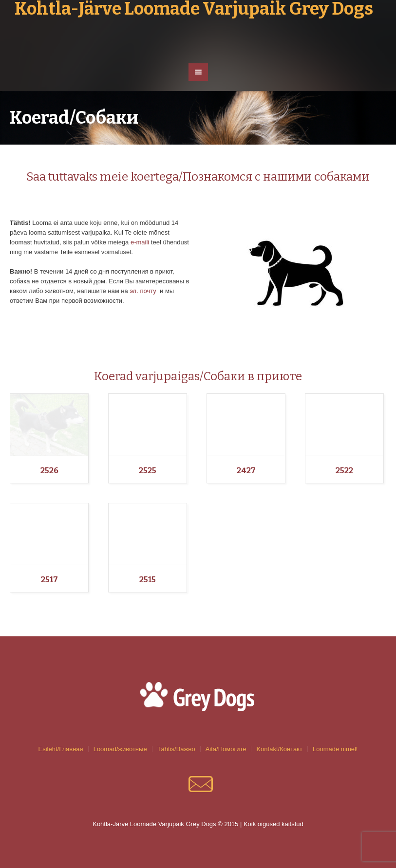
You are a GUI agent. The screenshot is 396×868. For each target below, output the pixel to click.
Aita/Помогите (226, 749)
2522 (344, 471)
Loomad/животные (120, 749)
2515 (148, 580)
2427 (246, 471)
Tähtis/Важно (176, 749)
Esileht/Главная (61, 749)
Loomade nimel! (335, 749)
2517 (49, 580)
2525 (148, 471)
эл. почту (143, 291)
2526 (49, 471)
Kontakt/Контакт (279, 749)
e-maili (140, 242)
